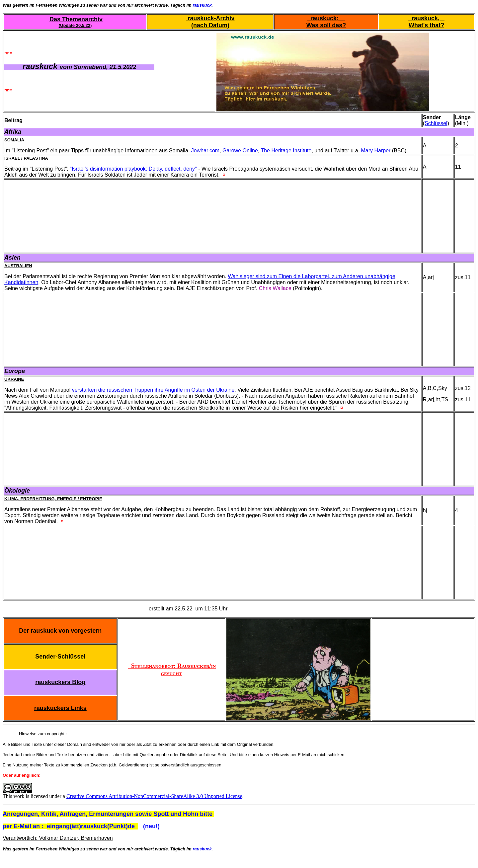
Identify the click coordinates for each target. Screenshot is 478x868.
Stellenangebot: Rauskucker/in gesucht (172, 669)
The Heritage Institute (286, 151)
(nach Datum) (210, 25)
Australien (18, 266)
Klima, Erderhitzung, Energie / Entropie (53, 499)
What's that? (426, 25)
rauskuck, (426, 18)
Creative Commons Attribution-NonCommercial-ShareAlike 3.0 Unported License (154, 796)
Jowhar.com (205, 151)
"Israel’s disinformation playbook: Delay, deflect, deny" (133, 169)
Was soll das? (326, 25)
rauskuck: (326, 18)
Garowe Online (240, 151)
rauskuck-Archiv (210, 18)
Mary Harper (376, 151)
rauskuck (202, 5)
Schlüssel (436, 123)
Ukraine (14, 379)
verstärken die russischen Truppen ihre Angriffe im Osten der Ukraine (153, 390)
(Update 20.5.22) (75, 25)
